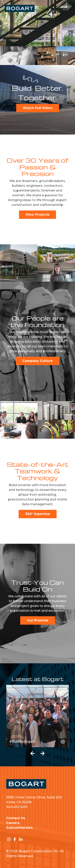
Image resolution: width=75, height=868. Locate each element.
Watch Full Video (38, 108)
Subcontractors (19, 828)
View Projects (37, 215)
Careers (13, 823)
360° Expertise (38, 514)
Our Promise (38, 620)
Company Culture (37, 361)
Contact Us (16, 818)
